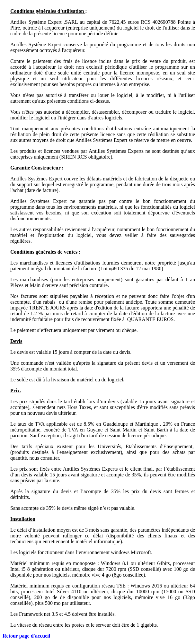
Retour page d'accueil (26, 636)
